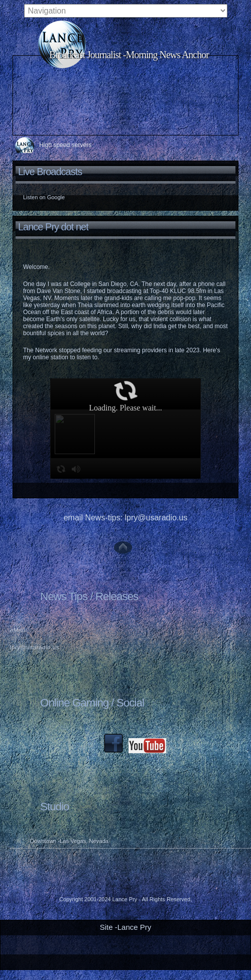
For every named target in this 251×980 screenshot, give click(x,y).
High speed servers (65, 145)
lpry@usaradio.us (35, 647)
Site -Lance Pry (126, 927)
